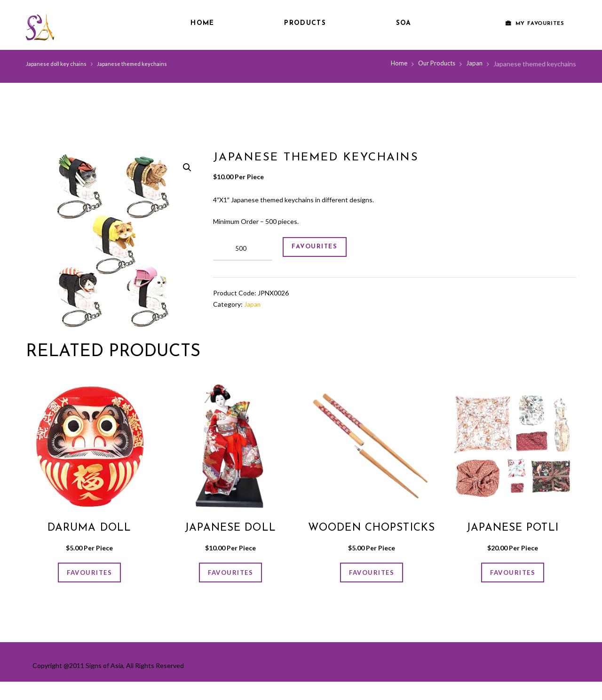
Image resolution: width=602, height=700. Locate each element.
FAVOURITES (320, 249)
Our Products (435, 64)
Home (202, 23)
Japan (474, 64)
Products (305, 23)
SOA (404, 23)
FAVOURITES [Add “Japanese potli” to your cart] (513, 575)
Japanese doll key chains (57, 64)
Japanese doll (230, 528)
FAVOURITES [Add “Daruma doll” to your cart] (89, 575)
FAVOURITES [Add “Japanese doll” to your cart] (230, 575)
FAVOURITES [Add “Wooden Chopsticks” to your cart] (372, 588)
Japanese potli (512, 528)
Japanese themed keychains (135, 64)
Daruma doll (89, 528)
